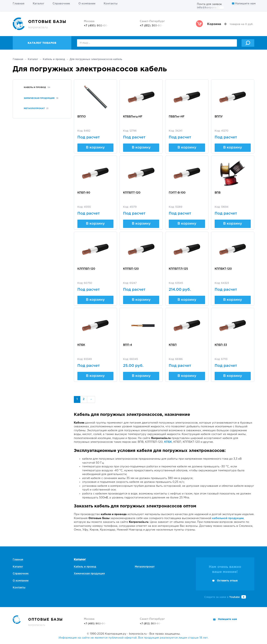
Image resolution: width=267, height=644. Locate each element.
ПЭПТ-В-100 (177, 193)
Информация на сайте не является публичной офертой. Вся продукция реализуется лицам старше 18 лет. (133, 638)
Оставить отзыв (227, 581)
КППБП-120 (131, 269)
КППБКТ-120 (223, 269)
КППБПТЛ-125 (178, 269)
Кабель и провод (54, 59)
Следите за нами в (225, 597)
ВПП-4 (128, 345)
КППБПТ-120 (132, 193)
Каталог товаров (42, 43)
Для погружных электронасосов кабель (96, 59)
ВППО (82, 117)
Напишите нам (244, 4)
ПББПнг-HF (177, 117)
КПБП (173, 345)
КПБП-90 (84, 193)
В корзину (95, 148)
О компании (87, 4)
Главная (19, 4)
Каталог (38, 4)
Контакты (111, 4)
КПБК (81, 345)
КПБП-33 (221, 345)
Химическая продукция (89, 574)
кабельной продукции (228, 518)
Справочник (61, 4)
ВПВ (218, 193)
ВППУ (219, 117)
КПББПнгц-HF (133, 117)
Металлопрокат (145, 567)
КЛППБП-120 (86, 269)
